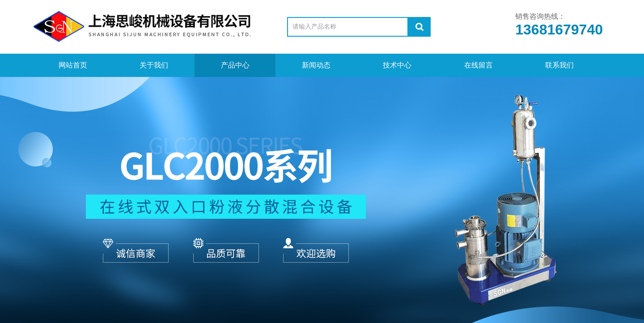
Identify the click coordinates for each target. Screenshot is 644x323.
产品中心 (235, 65)
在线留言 (479, 65)
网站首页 (73, 65)
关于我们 (154, 65)
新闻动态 (316, 65)
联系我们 (559, 65)
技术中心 (397, 65)
